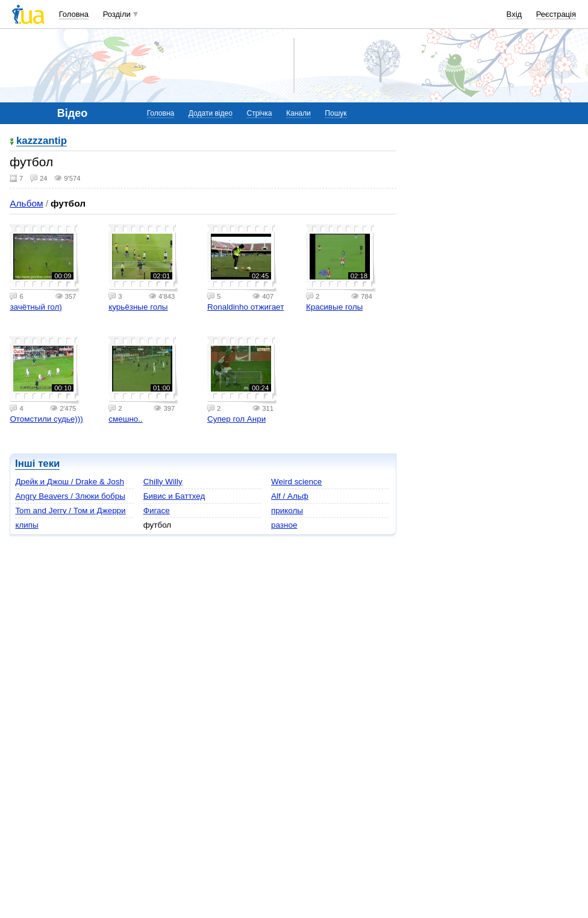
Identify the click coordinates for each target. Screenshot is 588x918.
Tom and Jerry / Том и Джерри (70, 511)
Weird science (296, 482)
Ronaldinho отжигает (246, 307)
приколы (287, 511)
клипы (27, 525)
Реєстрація (556, 14)
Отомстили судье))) (46, 419)
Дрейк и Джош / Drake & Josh (70, 482)
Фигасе (157, 511)
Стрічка (259, 113)
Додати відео (211, 113)
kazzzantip (42, 141)
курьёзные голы (138, 307)
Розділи (117, 14)
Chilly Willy (163, 482)
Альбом (26, 203)
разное (284, 525)
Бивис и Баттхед (174, 496)
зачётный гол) (36, 307)
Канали (299, 113)
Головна (74, 14)
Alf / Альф (290, 496)
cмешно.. (126, 419)
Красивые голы (334, 307)
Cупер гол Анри (236, 419)
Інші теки (37, 464)
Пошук (336, 113)
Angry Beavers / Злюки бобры (70, 496)
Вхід (514, 14)
